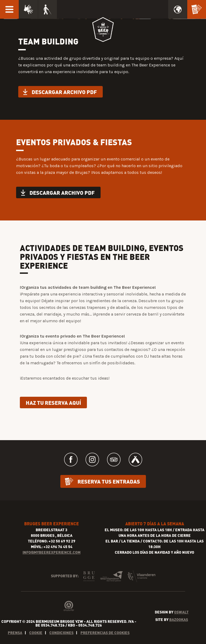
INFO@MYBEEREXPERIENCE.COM (51, 552)
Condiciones (61, 633)
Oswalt (181, 612)
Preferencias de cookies (105, 633)
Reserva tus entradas (109, 481)
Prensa (15, 633)
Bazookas (179, 619)
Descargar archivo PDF (64, 92)
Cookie (36, 633)
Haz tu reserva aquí (53, 402)
